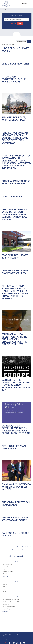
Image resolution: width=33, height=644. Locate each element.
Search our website (17, 16)
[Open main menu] (31, 3)
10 (13, 549)
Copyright (5, 635)
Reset (20, 24)
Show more (5, 576)
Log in (25, 3)
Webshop (4, 639)
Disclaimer (12, 635)
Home (3, 10)
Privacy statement (23, 635)
